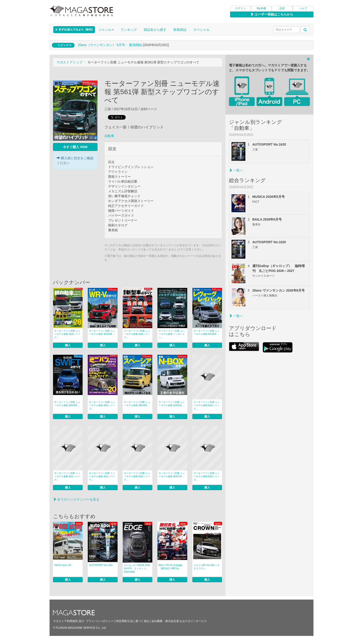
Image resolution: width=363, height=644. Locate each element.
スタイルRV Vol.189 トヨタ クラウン (207, 567)
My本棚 (261, 8)
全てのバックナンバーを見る (76, 499)
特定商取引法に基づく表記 (133, 621)
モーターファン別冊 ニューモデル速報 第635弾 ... (207, 332)
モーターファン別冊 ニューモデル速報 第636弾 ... (102, 332)
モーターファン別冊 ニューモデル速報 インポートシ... (172, 334)
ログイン (241, 8)
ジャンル (106, 30)
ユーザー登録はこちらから (272, 14)
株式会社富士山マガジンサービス (186, 621)
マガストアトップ (69, 62)
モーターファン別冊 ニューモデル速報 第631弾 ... (172, 475)
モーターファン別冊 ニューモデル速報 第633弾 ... (137, 404)
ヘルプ (303, 8)
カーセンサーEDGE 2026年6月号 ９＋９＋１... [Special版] (137, 568)
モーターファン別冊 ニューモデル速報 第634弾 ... (67, 404)
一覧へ (236, 170)
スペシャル (201, 30)
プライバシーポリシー (100, 621)
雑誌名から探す (155, 30)
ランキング (129, 30)
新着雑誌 (180, 30)
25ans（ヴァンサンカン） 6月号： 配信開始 (110, 45)
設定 (282, 8)
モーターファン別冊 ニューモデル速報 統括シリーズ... (67, 334)
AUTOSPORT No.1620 (101, 565)
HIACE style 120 (63, 565)
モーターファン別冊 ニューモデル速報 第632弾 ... (172, 404)
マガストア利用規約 (66, 621)
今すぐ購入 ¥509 (75, 147)
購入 (68, 345)
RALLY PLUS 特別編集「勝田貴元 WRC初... (170, 567)
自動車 (109, 136)
